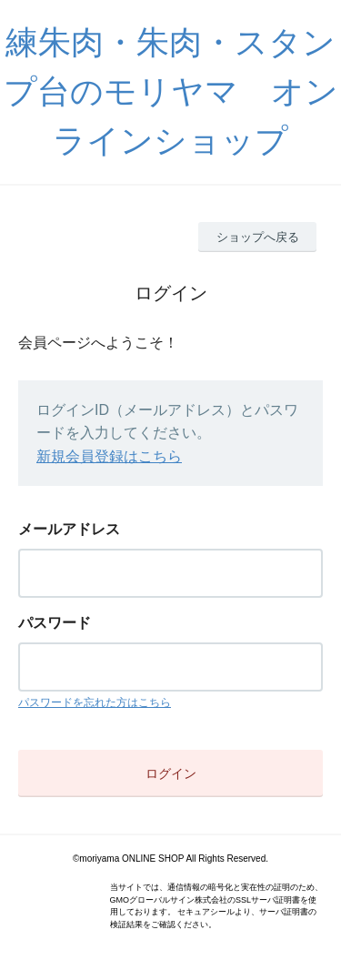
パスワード (55, 623)
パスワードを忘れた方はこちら (95, 702)
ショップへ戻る (258, 237)
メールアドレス (69, 529)
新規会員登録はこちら (109, 456)
